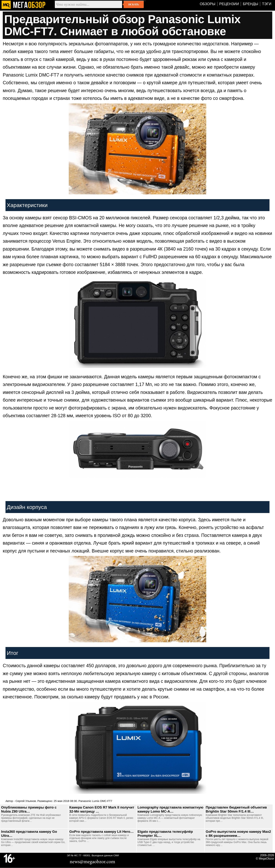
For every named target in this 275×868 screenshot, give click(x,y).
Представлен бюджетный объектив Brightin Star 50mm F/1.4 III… (236, 809)
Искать (134, 4)
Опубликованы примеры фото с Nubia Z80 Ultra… (29, 809)
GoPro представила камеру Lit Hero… (101, 832)
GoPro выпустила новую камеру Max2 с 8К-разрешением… (238, 834)
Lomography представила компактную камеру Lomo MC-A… (170, 809)
